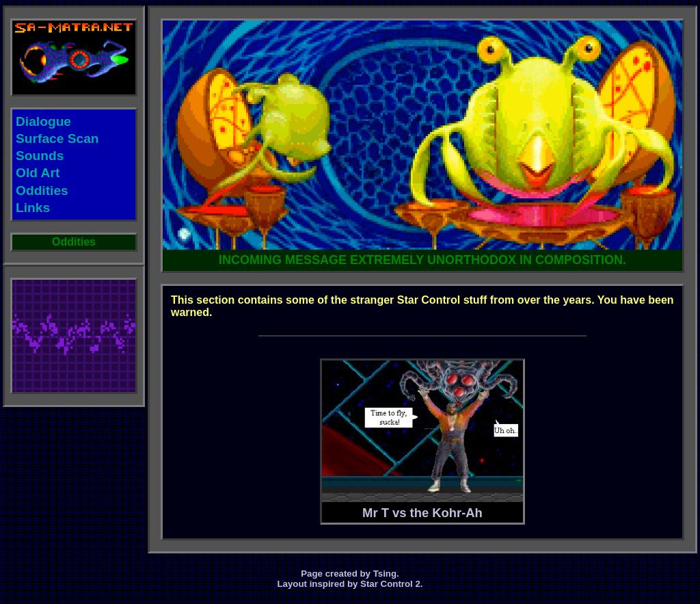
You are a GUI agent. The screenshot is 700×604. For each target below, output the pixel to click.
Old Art (38, 173)
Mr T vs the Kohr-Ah (422, 440)
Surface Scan (57, 139)
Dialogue (43, 121)
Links (33, 208)
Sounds (40, 156)
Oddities (42, 191)
